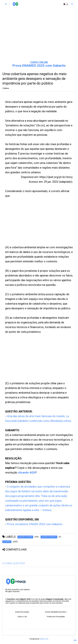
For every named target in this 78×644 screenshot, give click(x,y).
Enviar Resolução (22, 612)
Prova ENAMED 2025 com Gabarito (39, 66)
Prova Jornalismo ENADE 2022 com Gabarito (35, 524)
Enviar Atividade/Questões (56, 612)
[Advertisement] (39, 37)
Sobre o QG (22, 617)
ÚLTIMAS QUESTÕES (14, 563)
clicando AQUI (27, 473)
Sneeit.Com (44, 639)
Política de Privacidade (56, 617)
